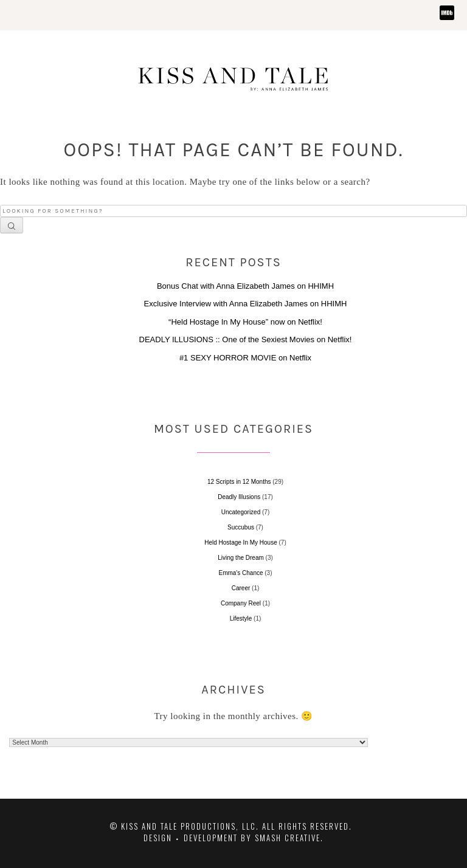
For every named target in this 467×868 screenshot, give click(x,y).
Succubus (241, 527)
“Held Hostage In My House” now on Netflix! (245, 322)
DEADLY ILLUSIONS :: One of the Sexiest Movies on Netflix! (246, 339)
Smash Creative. (289, 838)
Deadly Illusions (239, 497)
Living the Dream (241, 558)
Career (241, 588)
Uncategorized (241, 512)
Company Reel (241, 603)
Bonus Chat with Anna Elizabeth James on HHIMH (245, 286)
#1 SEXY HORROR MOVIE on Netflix (245, 358)
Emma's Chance (240, 573)
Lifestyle (241, 618)
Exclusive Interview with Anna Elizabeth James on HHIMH (246, 304)
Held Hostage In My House (241, 542)
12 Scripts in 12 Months (239, 482)
